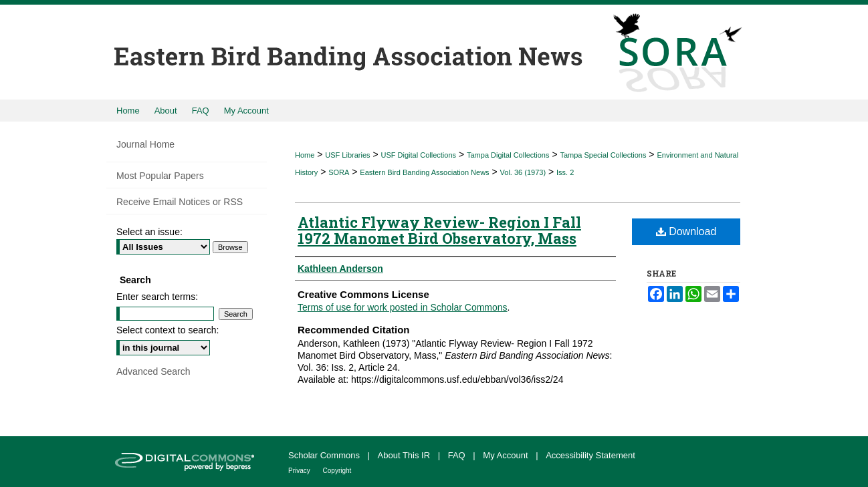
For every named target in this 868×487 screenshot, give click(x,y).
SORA (339, 172)
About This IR (405, 455)
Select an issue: (149, 232)
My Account (507, 455)
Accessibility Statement (590, 455)
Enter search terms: (157, 297)
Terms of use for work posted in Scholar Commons (403, 307)
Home (305, 155)
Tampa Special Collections (603, 155)
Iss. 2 (565, 172)
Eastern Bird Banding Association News (424, 172)
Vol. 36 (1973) (523, 172)
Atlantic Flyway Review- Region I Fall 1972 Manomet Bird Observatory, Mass (439, 230)
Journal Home (145, 144)
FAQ (458, 455)
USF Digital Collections (419, 155)
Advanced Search (153, 371)
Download (686, 231)
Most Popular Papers (160, 176)
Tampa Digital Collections (508, 155)
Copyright (337, 471)
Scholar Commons (325, 455)
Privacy (300, 471)
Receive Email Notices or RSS (180, 202)
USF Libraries (347, 155)
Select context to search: (168, 330)
